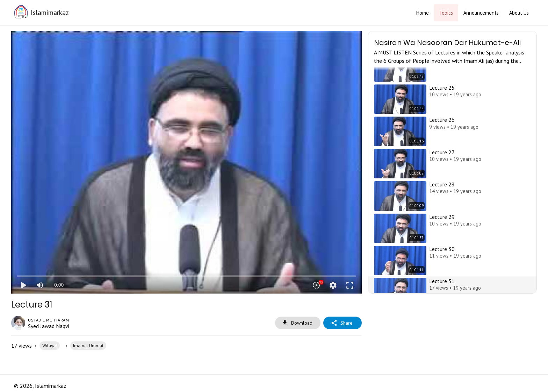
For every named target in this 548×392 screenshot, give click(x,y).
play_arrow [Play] (23, 285)
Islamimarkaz (50, 12)
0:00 (59, 285)
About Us (519, 13)
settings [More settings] (333, 285)
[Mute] (40, 285)
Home (423, 13)
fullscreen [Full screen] (350, 285)
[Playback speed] (316, 285)
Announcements (481, 13)
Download (298, 323)
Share (342, 323)
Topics (446, 13)
